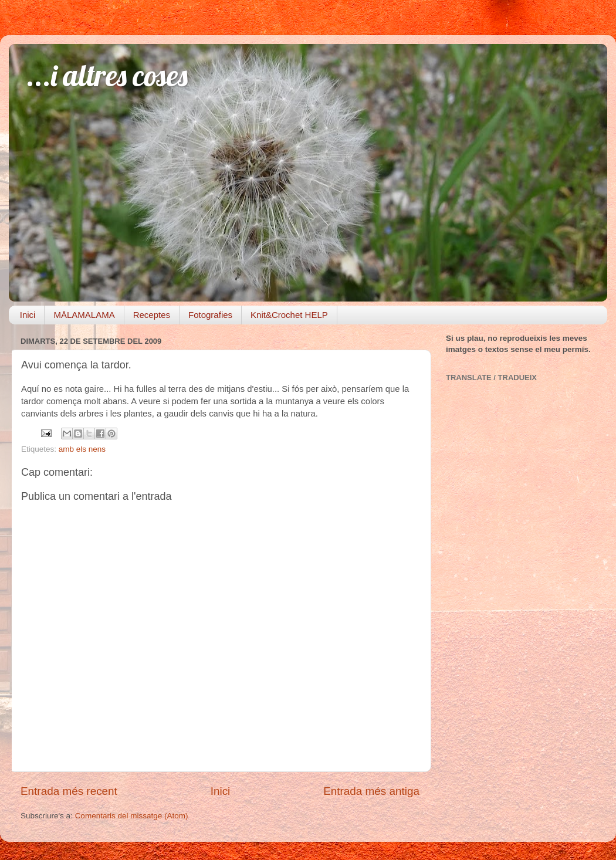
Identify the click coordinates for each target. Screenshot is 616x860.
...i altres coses (107, 75)
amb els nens (82, 449)
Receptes (152, 315)
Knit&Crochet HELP (289, 315)
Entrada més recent (69, 791)
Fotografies (210, 315)
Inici (28, 315)
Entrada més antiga (371, 791)
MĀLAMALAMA (84, 315)
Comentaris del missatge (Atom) (132, 816)
